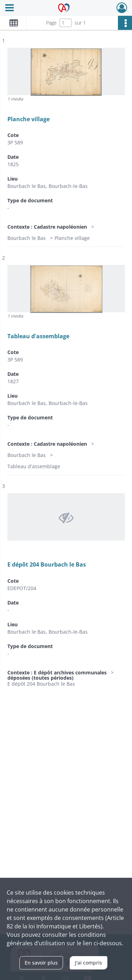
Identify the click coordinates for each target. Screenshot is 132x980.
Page (51, 23)
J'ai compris (89, 963)
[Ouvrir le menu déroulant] (10, 8)
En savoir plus (41, 963)
